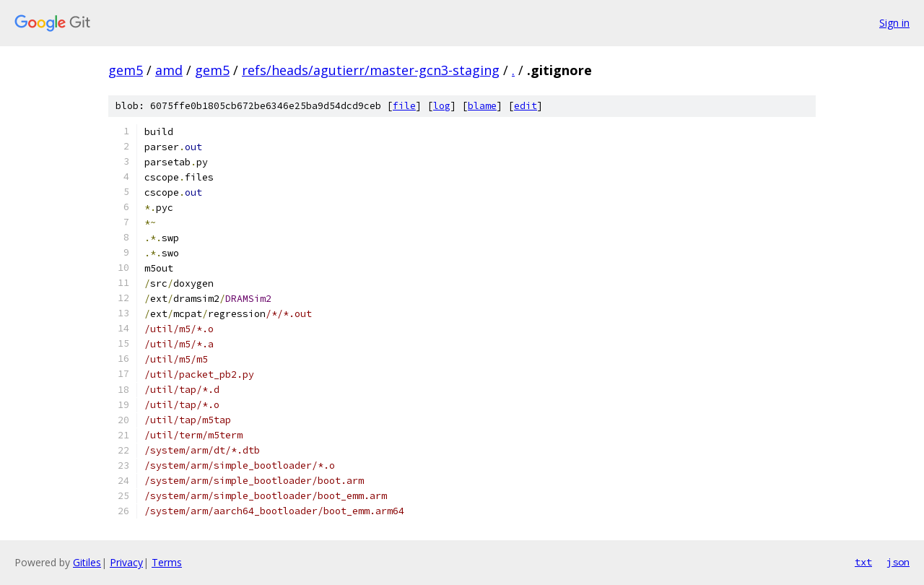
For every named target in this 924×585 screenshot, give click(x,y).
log (442, 106)
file (404, 106)
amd (169, 70)
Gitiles (87, 562)
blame (482, 106)
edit (526, 106)
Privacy (126, 562)
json (898, 562)
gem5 (126, 70)
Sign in (894, 23)
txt (863, 562)
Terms (167, 562)
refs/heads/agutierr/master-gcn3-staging (371, 70)
